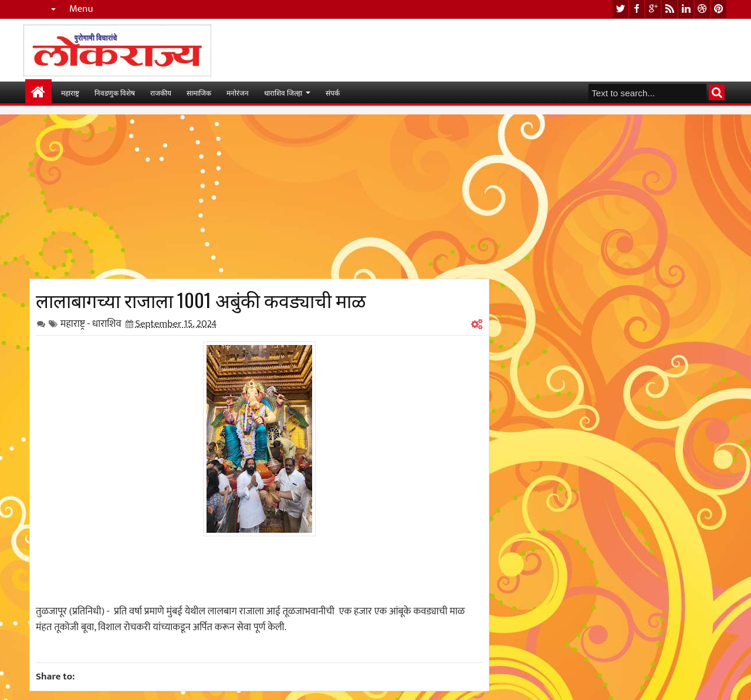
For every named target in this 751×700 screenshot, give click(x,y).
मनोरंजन (238, 92)
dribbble (702, 9)
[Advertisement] (259, 197)
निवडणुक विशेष (115, 92)
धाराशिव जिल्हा (283, 92)
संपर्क (333, 92)
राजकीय (161, 92)
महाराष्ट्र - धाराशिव (91, 324)
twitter (620, 9)
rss (669, 9)
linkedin (686, 9)
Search (717, 92)
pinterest (719, 9)
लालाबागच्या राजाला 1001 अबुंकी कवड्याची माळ (201, 299)
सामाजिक (199, 92)
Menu (81, 9)
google (653, 9)
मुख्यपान (38, 92)
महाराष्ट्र (70, 92)
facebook (637, 9)
